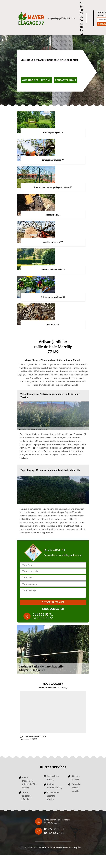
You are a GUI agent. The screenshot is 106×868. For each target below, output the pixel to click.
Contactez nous (66, 80)
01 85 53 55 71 (81, 10)
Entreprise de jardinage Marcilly (53, 796)
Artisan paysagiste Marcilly (27, 796)
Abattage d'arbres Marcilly (54, 786)
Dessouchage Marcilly (53, 778)
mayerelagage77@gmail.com (62, 18)
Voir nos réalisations (36, 80)
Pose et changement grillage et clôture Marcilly (30, 783)
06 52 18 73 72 (81, 27)
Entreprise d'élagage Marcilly (76, 788)
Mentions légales (72, 847)
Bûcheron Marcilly (76, 778)
